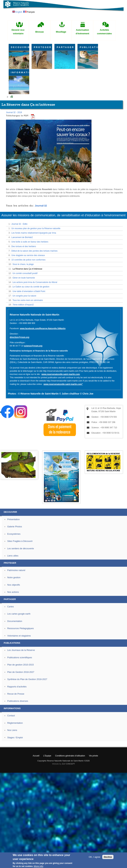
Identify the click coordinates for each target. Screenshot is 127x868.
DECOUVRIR (20, 47)
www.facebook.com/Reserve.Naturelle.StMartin (43, 329)
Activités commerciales (104, 32)
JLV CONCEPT (68, 764)
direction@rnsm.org (19, 337)
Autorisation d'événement (83, 32)
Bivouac (40, 32)
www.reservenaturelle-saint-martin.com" (63, 384)
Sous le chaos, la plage (23, 264)
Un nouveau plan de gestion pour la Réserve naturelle (36, 228)
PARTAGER (65, 47)
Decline (108, 857)
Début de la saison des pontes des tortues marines (34, 251)
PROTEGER (43, 47)
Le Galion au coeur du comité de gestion (31, 287)
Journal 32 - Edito (19, 224)
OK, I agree (95, 857)
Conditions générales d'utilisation (70, 756)
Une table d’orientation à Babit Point (29, 291)
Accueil (36, 756)
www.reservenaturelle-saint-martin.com (61, 374)
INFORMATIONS (20, 72)
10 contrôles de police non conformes (28, 260)
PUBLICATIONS (89, 47)
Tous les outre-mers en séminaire (28, 300)
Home (12, 97)
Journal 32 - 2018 (14, 112)
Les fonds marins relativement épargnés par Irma (34, 233)
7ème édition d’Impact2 (23, 305)
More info (39, 866)
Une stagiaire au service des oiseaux (28, 255)
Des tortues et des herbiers (24, 246)
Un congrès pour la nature (24, 296)
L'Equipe (47, 756)
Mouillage (61, 32)
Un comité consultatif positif (25, 273)
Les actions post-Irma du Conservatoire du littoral (35, 282)
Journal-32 (41, 206)
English (17, 12)
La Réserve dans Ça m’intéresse (27, 269)
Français (29, 12)
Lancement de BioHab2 (22, 237)
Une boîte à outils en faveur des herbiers (30, 242)
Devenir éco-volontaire (18, 32)
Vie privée (93, 756)
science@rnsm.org (33, 346)
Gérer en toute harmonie (24, 278)
